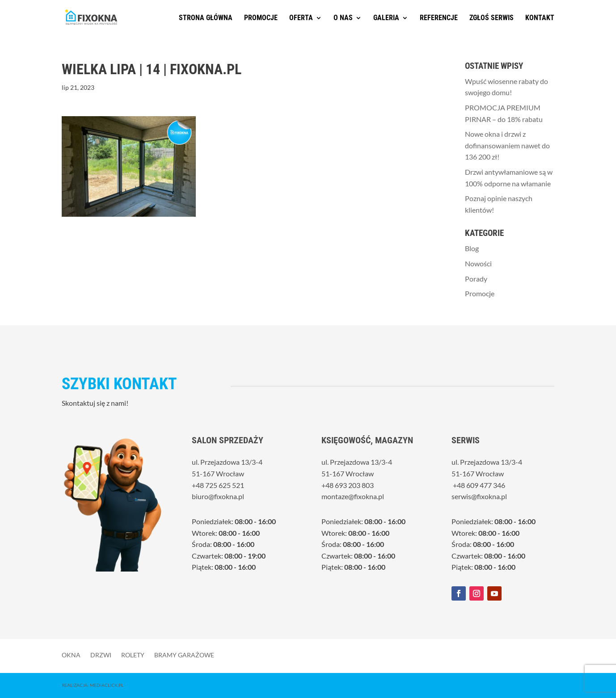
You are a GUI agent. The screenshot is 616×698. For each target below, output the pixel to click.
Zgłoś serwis (492, 18)
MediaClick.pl (107, 685)
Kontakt (540, 18)
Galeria (386, 18)
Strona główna (206, 18)
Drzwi (101, 655)
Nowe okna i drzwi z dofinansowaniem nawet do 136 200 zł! (507, 145)
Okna (71, 655)
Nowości (478, 263)
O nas (343, 18)
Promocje (261, 18)
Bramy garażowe (184, 655)
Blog (472, 248)
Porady (476, 279)
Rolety (133, 655)
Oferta (301, 18)
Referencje (439, 18)
